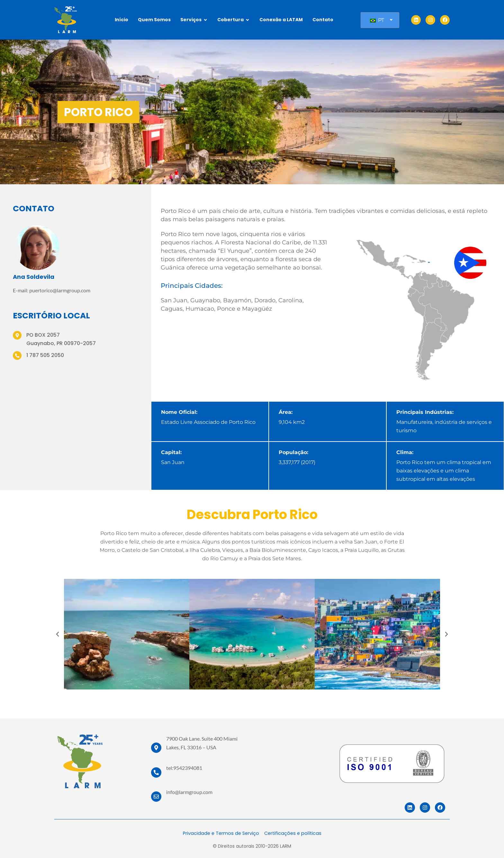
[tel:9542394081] (156, 772)
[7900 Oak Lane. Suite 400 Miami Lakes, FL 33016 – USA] (156, 748)
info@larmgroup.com (189, 792)
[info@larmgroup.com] (156, 797)
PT (377, 20)
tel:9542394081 (184, 768)
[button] (58, 634)
